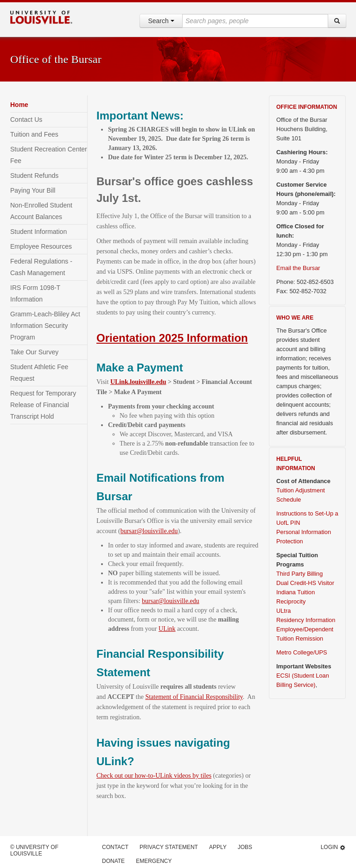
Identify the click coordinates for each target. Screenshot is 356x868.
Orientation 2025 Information (172, 338)
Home (19, 105)
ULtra (283, 611)
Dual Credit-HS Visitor (305, 583)
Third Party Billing (299, 574)
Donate (113, 861)
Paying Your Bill (33, 190)
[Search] (337, 21)
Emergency (154, 861)
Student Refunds (34, 176)
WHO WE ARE (295, 318)
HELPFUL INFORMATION (296, 464)
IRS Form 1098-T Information (35, 293)
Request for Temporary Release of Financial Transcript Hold (43, 405)
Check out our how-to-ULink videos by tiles (154, 776)
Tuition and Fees (34, 134)
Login (333, 847)
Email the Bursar (298, 268)
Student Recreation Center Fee (49, 155)
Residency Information (306, 620)
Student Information (38, 232)
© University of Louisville (34, 850)
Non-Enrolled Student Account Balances (41, 211)
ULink (167, 629)
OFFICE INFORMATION (307, 107)
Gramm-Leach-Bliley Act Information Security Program (45, 326)
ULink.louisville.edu (138, 382)
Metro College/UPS (302, 652)
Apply (218, 847)
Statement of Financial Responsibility (194, 697)
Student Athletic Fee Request (39, 373)
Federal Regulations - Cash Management (41, 267)
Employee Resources (41, 246)
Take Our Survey (34, 352)
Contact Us (26, 120)
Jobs (245, 847)
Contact (115, 847)
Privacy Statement (169, 847)
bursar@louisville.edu (149, 531)
